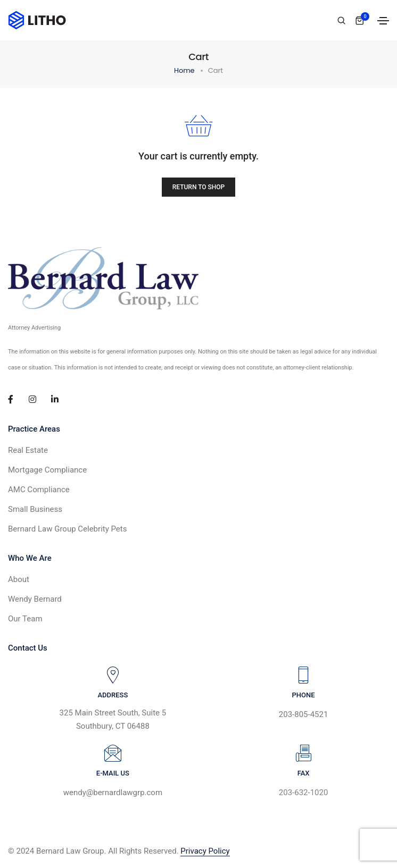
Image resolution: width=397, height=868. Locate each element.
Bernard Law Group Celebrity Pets (67, 529)
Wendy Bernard (35, 599)
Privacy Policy (205, 851)
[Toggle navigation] (383, 21)
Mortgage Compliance (47, 470)
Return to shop (199, 187)
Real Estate (28, 450)
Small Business (35, 509)
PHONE (303, 695)
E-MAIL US (113, 773)
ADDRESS (113, 695)
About (19, 579)
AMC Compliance (39, 490)
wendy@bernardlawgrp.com (113, 793)
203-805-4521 (304, 714)
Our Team (25, 619)
